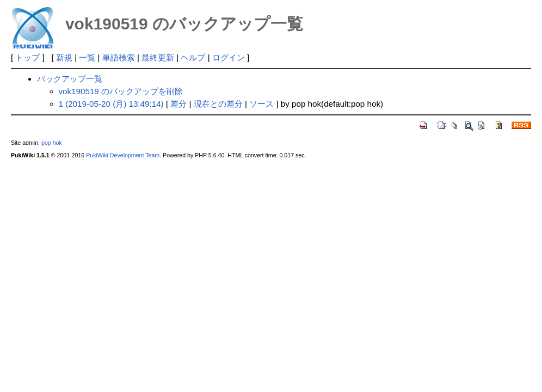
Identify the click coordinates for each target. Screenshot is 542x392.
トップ (27, 57)
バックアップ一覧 (70, 79)
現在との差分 (218, 104)
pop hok (52, 143)
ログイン (229, 57)
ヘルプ (193, 57)
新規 (64, 57)
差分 (178, 104)
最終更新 (158, 57)
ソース (261, 104)
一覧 (87, 57)
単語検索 (119, 57)
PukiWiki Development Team (123, 155)
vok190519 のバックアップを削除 (121, 91)
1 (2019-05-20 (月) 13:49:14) (111, 104)
